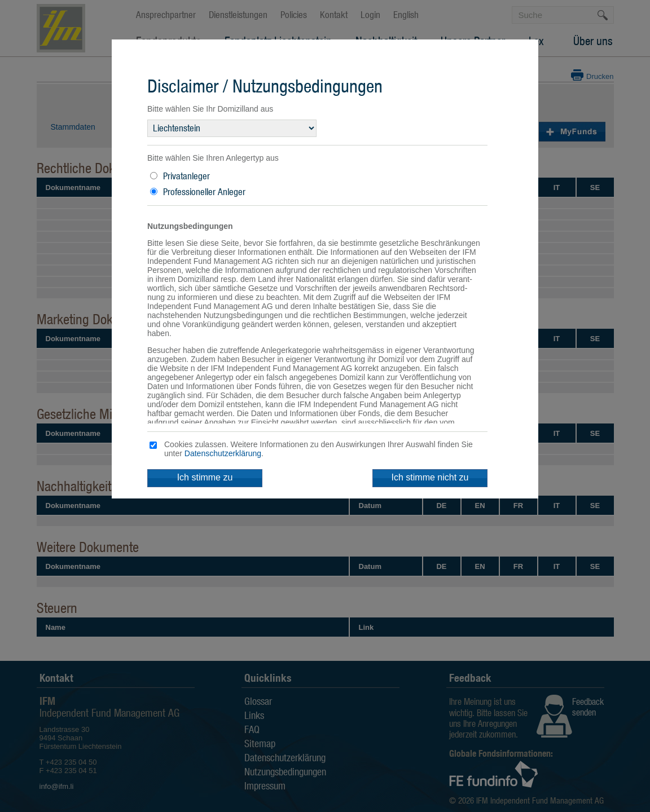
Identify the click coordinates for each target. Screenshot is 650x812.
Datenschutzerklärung (223, 453)
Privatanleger (186, 176)
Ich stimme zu (205, 477)
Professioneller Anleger (204, 192)
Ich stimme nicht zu (430, 477)
